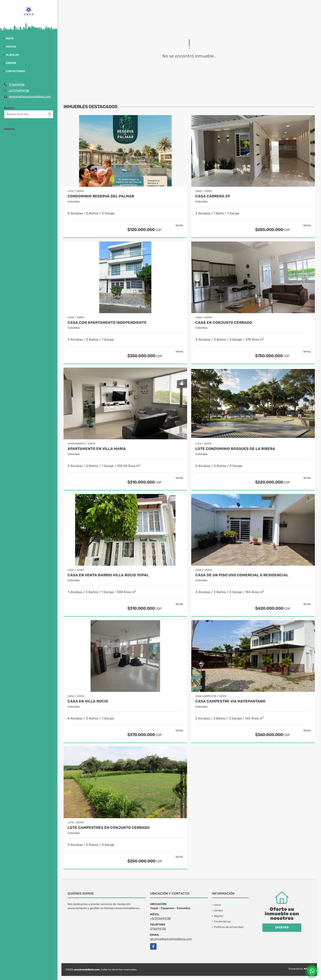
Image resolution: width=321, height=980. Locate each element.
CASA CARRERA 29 (213, 196)
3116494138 (17, 85)
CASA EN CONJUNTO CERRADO (224, 323)
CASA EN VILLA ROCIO (88, 701)
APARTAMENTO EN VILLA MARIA (97, 449)
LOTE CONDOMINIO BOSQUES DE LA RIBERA (235, 449)
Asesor (11, 63)
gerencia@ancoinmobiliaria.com (30, 97)
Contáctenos (15, 71)
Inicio (10, 38)
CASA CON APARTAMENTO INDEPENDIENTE (107, 323)
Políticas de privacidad (229, 927)
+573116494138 (19, 91)
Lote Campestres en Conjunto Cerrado (109, 828)
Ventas (11, 47)
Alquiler (12, 55)
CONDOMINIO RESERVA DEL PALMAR (101, 196)
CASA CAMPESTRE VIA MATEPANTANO (230, 701)
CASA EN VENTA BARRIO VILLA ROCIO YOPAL (108, 575)
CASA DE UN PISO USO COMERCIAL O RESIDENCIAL (242, 575)
